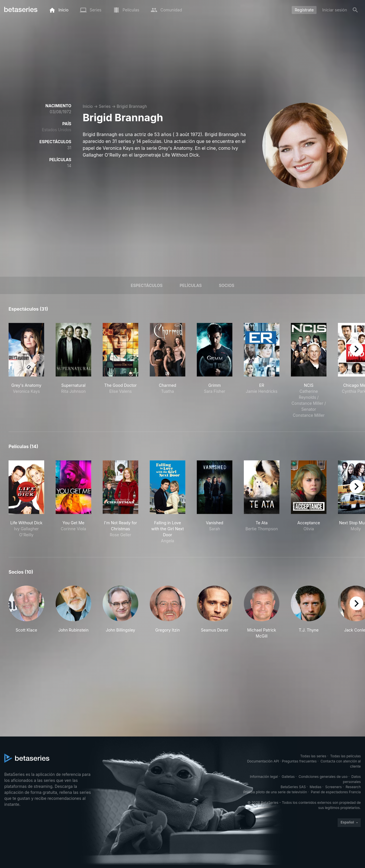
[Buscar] (355, 10)
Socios (226, 285)
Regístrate (304, 10)
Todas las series (313, 756)
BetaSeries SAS (293, 787)
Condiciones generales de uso (323, 777)
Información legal (264, 777)
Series (105, 106)
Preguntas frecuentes (299, 761)
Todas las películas (345, 756)
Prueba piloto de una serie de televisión (275, 792)
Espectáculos (147, 285)
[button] (26, 612)
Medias (316, 787)
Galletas (288, 777)
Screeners (334, 787)
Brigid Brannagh (132, 106)
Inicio (88, 106)
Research (353, 787)
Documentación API (263, 761)
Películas (191, 285)
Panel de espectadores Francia (336, 792)
